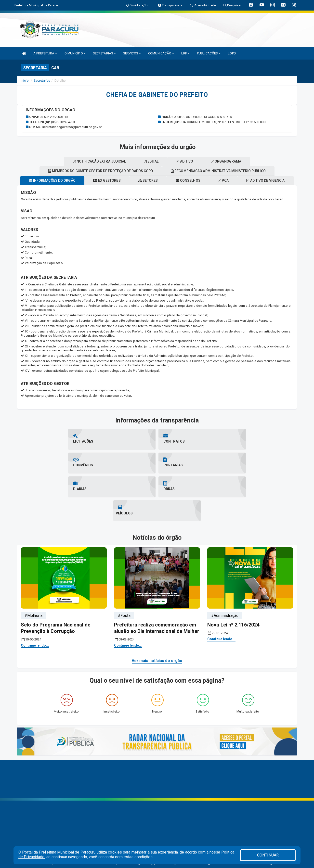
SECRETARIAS (104, 53)
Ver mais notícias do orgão (157, 622)
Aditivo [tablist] (269, 171)
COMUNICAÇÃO (161, 53)
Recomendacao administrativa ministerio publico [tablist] (84, 171)
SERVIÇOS (132, 53)
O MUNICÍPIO (75, 53)
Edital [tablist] (233, 171)
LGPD (232, 53)
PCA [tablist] (257, 190)
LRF (185, 53)
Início (25, 81)
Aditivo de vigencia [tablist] (94, 180)
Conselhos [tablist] (219, 190)
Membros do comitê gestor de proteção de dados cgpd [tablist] (186, 180)
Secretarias (42, 81)
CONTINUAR (268, 855)
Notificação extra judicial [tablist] (178, 171)
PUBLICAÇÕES (209, 53)
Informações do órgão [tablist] (75, 190)
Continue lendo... (35, 607)
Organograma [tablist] (157, 161)
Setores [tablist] (176, 190)
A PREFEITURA (45, 53)
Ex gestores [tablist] (132, 190)
